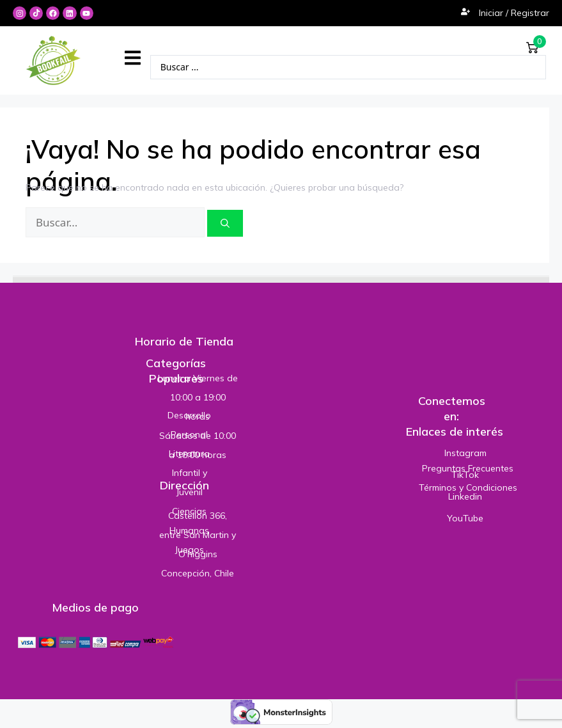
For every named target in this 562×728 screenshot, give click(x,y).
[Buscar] (225, 223)
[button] (133, 58)
